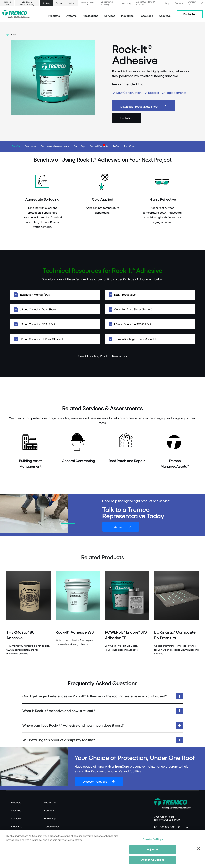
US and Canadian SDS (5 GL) (55, 324)
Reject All (153, 850)
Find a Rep (127, 118)
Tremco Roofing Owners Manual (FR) (150, 339)
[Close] (199, 849)
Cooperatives (52, 826)
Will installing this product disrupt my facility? (59, 740)
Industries (17, 826)
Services (16, 818)
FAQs (116, 146)
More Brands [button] (88, 2)
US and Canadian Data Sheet (55, 309)
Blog (167, 3)
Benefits (16, 146)
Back (14, 34)
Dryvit (59, 3)
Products (54, 16)
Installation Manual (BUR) (55, 295)
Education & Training (107, 3)
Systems (16, 810)
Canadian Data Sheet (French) (150, 309)
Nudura (72, 3)
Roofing (46, 3)
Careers (179, 3)
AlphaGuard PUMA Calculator (146, 3)
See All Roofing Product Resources (103, 356)
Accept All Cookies (153, 860)
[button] (202, 3)
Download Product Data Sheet (139, 107)
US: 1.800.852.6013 (165, 827)
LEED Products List (150, 295)
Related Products (99, 146)
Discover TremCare (95, 781)
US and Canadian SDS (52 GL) (150, 324)
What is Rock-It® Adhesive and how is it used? (59, 711)
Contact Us (192, 3)
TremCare (129, 146)
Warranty (126, 3)
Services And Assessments (55, 146)
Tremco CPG (7, 3)
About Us (165, 16)
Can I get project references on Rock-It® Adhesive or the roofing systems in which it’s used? (95, 696)
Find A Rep (190, 14)
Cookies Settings (153, 839)
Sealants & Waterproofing (27, 3)
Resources (146, 16)
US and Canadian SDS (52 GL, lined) (55, 339)
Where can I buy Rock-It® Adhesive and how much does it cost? (73, 725)
